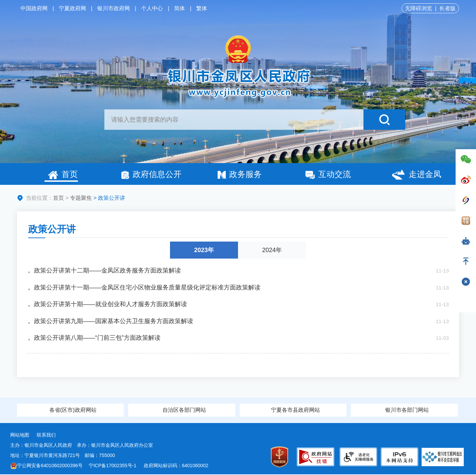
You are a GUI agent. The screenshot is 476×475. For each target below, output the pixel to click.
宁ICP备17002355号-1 (113, 466)
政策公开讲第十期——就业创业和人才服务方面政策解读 (111, 305)
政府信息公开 (151, 174)
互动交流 (328, 174)
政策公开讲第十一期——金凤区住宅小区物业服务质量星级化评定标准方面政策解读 (147, 288)
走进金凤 (417, 175)
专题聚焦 (81, 198)
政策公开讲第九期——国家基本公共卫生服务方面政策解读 (114, 322)
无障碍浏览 (419, 8)
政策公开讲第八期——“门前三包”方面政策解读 (97, 339)
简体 (180, 8)
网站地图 (20, 436)
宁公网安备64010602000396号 (46, 466)
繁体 (202, 8)
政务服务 (240, 174)
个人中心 (152, 8)
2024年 (272, 250)
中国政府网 (34, 8)
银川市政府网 (114, 8)
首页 (63, 174)
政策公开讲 (52, 229)
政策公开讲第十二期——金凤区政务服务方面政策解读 (107, 271)
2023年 (204, 250)
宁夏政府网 (72, 8)
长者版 (447, 8)
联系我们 (46, 436)
